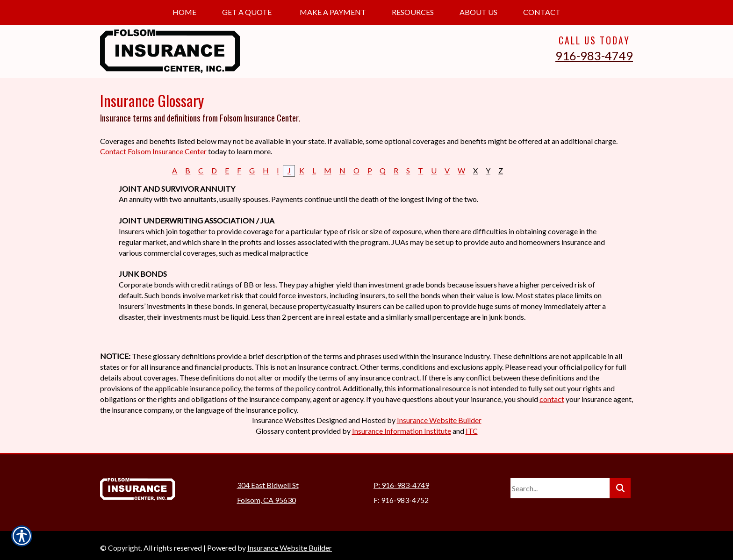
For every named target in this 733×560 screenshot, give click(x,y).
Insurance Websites (284, 420)
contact (552, 399)
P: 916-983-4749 (401, 480)
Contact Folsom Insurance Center (153, 151)
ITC (472, 431)
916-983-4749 (594, 56)
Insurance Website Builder (439, 420)
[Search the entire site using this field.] (560, 483)
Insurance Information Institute (402, 431)
